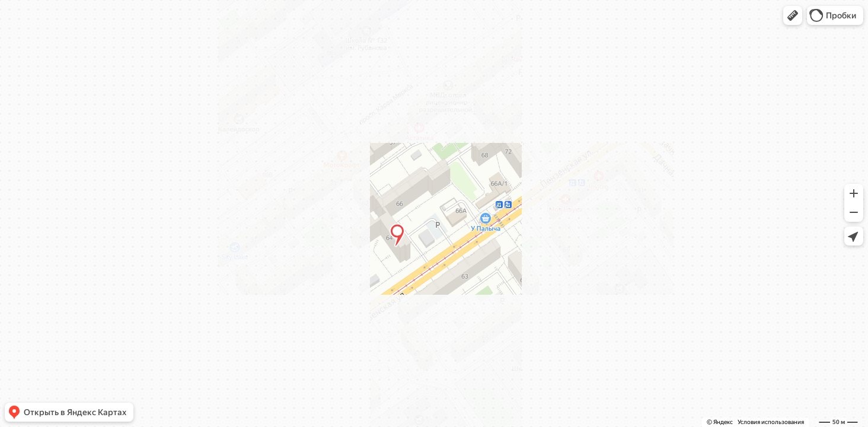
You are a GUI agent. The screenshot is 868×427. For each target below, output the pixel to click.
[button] (793, 15)
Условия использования (771, 422)
